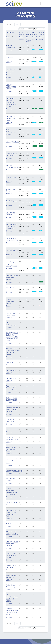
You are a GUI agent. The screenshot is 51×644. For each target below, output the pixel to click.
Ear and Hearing (11, 177)
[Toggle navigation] (43, 4)
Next (18, 24)
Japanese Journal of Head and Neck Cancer (12, 461)
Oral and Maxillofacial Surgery (10, 301)
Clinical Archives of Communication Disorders (12, 555)
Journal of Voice (11, 370)
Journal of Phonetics (12, 250)
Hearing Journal (11, 378)
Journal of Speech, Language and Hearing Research (12, 264)
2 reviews (9, 91)
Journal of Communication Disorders (11, 87)
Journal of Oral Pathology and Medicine (11, 118)
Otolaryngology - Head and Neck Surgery (11, 449)
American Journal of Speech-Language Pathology (12, 410)
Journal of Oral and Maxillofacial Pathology (12, 544)
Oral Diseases (10, 57)
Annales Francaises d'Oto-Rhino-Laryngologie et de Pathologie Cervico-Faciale (12, 337)
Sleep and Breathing (12, 142)
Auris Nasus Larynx (12, 524)
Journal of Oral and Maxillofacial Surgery (12, 278)
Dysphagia (9, 362)
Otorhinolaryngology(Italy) (14, 471)
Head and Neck (11, 287)
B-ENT (8, 429)
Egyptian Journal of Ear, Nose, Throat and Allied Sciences (12, 388)
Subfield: (21, 29)
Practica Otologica (12, 502)
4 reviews (9, 50)
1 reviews (9, 158)
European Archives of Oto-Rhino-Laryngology (12, 226)
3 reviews (9, 62)
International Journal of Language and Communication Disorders (11, 102)
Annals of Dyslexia (12, 201)
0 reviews (9, 318)
